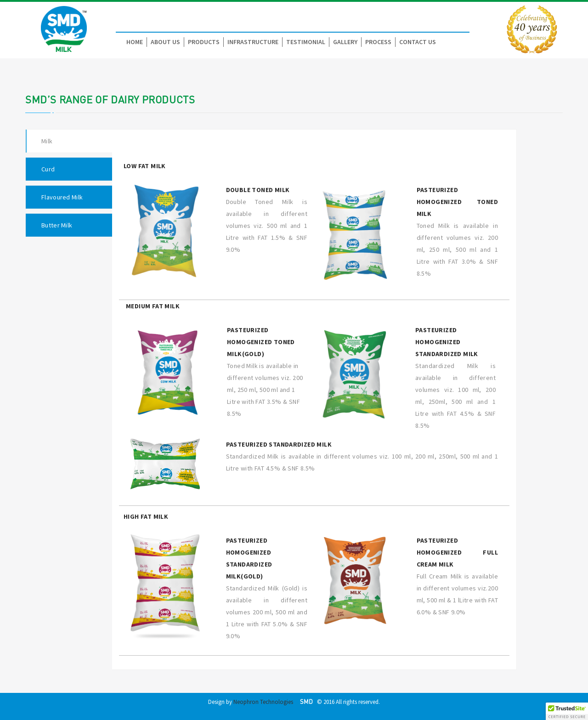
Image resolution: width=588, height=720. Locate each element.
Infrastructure (253, 42)
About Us (165, 42)
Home (135, 42)
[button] (567, 711)
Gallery (345, 42)
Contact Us (418, 42)
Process (378, 42)
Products (204, 42)
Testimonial (306, 42)
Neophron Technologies (263, 702)
